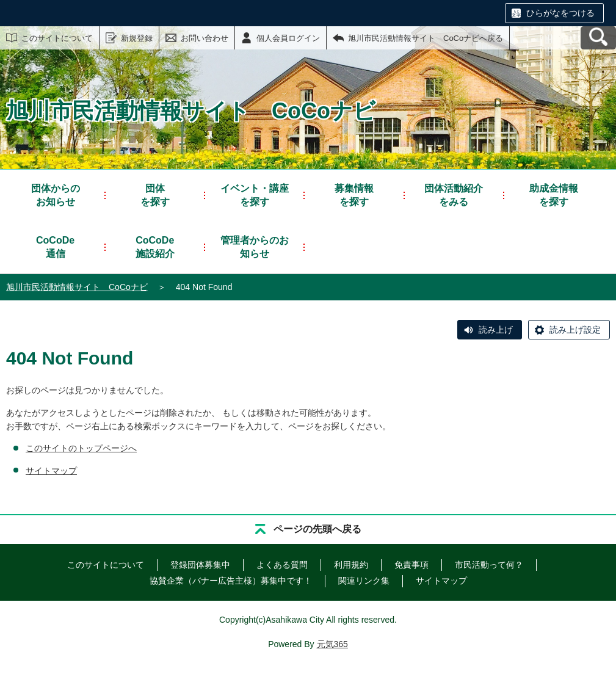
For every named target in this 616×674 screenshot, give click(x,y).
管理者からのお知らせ (255, 247)
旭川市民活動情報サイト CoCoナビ (77, 287)
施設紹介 (155, 246)
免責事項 (411, 565)
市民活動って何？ (489, 565)
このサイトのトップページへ (81, 448)
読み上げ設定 (575, 330)
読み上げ (496, 330)
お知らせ (56, 194)
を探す (155, 194)
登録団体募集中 (200, 565)
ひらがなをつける (560, 13)
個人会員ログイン (288, 38)
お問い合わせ (205, 38)
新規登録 (137, 38)
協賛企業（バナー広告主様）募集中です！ (231, 581)
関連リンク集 (364, 581)
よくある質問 (282, 565)
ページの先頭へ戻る (317, 529)
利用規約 (351, 565)
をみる (454, 194)
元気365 (332, 644)
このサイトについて (57, 38)
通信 (55, 246)
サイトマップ (51, 471)
